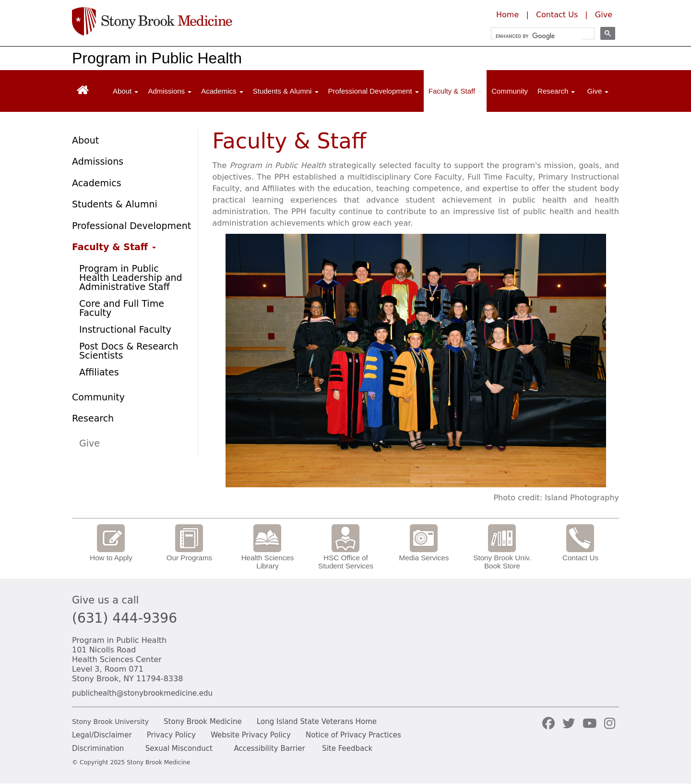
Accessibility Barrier (269, 748)
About (85, 140)
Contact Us (557, 15)
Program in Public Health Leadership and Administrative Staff (131, 277)
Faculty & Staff (114, 247)
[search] (538, 36)
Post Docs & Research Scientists (129, 351)
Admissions (98, 161)
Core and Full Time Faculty (122, 308)
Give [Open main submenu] (598, 91)
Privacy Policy (171, 735)
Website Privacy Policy (251, 735)
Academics (97, 183)
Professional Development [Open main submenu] (374, 91)
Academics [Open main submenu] (222, 91)
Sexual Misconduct (179, 748)
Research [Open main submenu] (556, 91)
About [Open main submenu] (125, 91)
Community (510, 91)
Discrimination (98, 748)
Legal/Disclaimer (102, 735)
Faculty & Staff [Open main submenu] (455, 91)
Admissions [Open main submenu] (170, 91)
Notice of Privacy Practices (353, 735)
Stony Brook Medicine (203, 722)
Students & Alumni (115, 204)
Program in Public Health (157, 58)
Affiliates (99, 372)
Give (604, 15)
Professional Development (131, 226)
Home (507, 15)
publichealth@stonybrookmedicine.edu (142, 693)
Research (93, 418)
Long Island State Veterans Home (317, 722)
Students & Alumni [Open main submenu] (286, 91)
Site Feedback (347, 748)
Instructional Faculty (125, 329)
